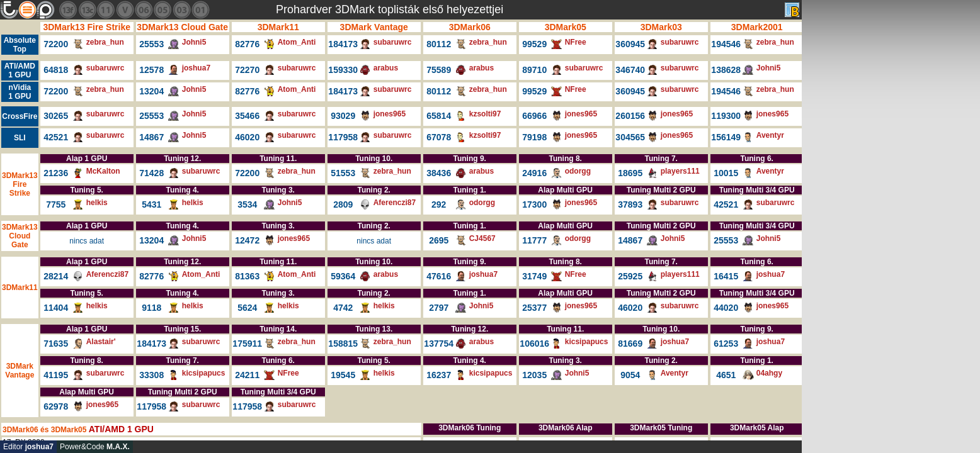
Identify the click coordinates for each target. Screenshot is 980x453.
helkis (97, 203)
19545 (343, 375)
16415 (726, 276)
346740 (630, 70)
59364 (343, 276)
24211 (247, 375)
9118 (151, 308)
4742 (343, 308)
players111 (680, 171)
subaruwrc (393, 42)
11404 (56, 308)
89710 (534, 70)
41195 (56, 375)
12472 (247, 240)
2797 (439, 308)
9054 (630, 375)
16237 (439, 375)
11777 (534, 240)
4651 (726, 375)
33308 (151, 375)
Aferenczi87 (395, 203)
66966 (534, 116)
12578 (151, 70)
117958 (343, 137)
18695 (630, 173)
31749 (534, 276)
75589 (439, 70)
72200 (56, 44)
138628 (726, 70)
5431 (151, 204)
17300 (534, 204)
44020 (726, 308)
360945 (630, 44)
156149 (726, 137)
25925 (630, 276)
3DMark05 (566, 27)
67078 (439, 137)
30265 (56, 116)
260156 (630, 116)
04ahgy (769, 373)
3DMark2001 (757, 27)
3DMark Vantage (374, 27)
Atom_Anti (297, 42)
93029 (343, 116)
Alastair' (101, 342)
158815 (343, 344)
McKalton (103, 171)
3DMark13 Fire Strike (87, 27)
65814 (439, 116)
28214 (56, 276)
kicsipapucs (587, 342)
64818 (56, 70)
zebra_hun (105, 42)
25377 (534, 308)
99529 (534, 44)
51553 (343, 173)
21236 (56, 173)
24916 (534, 173)
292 (439, 204)
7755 (56, 204)
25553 (151, 44)
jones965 (390, 114)
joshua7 (196, 68)
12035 (534, 375)
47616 (439, 276)
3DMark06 (470, 27)
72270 (247, 70)
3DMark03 (661, 27)
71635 (56, 344)
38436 (439, 173)
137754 (439, 344)
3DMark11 (278, 27)
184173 (343, 44)
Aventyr (770, 135)
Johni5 (194, 42)
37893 (630, 204)
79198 (534, 137)
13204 (151, 91)
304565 (630, 137)
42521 (56, 137)
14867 (151, 137)
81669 (630, 344)
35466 (247, 116)
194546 (726, 44)
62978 (56, 406)
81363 (247, 276)
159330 (343, 70)
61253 (726, 344)
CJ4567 (482, 238)
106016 (534, 344)
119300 (726, 116)
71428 (151, 173)
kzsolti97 (485, 114)
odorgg (578, 171)
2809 (343, 204)
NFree (576, 42)
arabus (386, 68)
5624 (247, 308)
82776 (247, 44)
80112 (439, 44)
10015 (726, 173)
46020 (247, 137)
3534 (247, 204)
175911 (247, 344)
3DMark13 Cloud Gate (182, 27)
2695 (439, 240)
